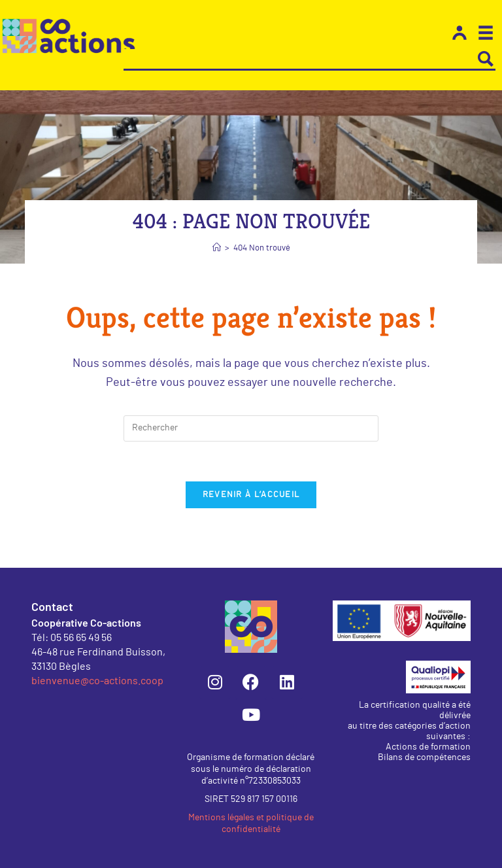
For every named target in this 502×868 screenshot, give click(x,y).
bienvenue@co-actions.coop (97, 680)
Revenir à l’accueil (251, 495)
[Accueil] (217, 248)
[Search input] (300, 59)
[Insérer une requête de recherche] (251, 428)
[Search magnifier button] (486, 59)
